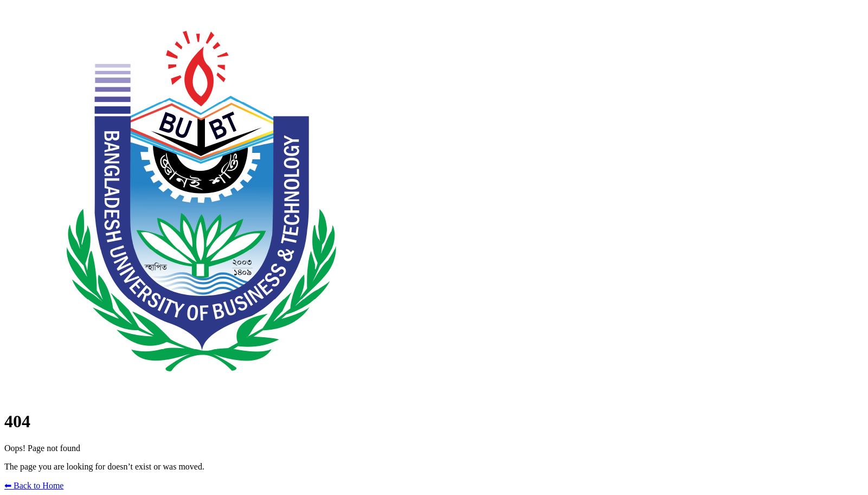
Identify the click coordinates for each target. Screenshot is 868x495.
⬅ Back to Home (34, 486)
